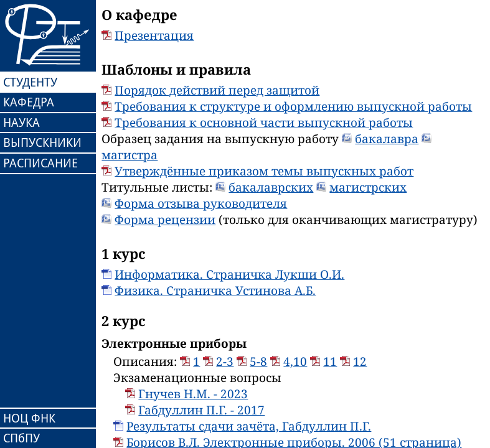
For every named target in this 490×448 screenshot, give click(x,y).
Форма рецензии (165, 220)
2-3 (225, 362)
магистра (130, 155)
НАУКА (21, 123)
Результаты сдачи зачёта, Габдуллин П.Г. (249, 426)
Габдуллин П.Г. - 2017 (201, 410)
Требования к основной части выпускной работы (264, 123)
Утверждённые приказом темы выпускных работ (264, 171)
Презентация (154, 35)
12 (360, 362)
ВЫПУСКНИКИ (42, 142)
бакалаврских (271, 187)
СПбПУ (21, 438)
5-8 (258, 362)
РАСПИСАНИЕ (40, 163)
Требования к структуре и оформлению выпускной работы (293, 106)
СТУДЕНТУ (30, 82)
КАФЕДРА (29, 102)
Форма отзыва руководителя (201, 203)
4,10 (295, 362)
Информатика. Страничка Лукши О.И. (229, 274)
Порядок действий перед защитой (217, 90)
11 (330, 362)
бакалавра (387, 139)
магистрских (368, 187)
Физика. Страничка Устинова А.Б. (215, 291)
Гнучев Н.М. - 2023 (193, 394)
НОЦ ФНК (29, 418)
